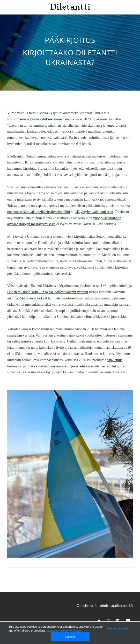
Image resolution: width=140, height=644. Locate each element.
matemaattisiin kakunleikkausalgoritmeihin (39, 212)
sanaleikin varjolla (21, 335)
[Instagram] (117, 620)
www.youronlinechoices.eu (64, 631)
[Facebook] (98, 620)
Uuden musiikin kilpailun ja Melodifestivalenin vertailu (48, 292)
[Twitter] (107, 620)
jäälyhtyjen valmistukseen (94, 212)
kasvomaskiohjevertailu (68, 366)
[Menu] (134, 6)
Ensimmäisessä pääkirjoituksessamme (35, 119)
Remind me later (118, 628)
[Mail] (127, 620)
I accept (70, 637)
